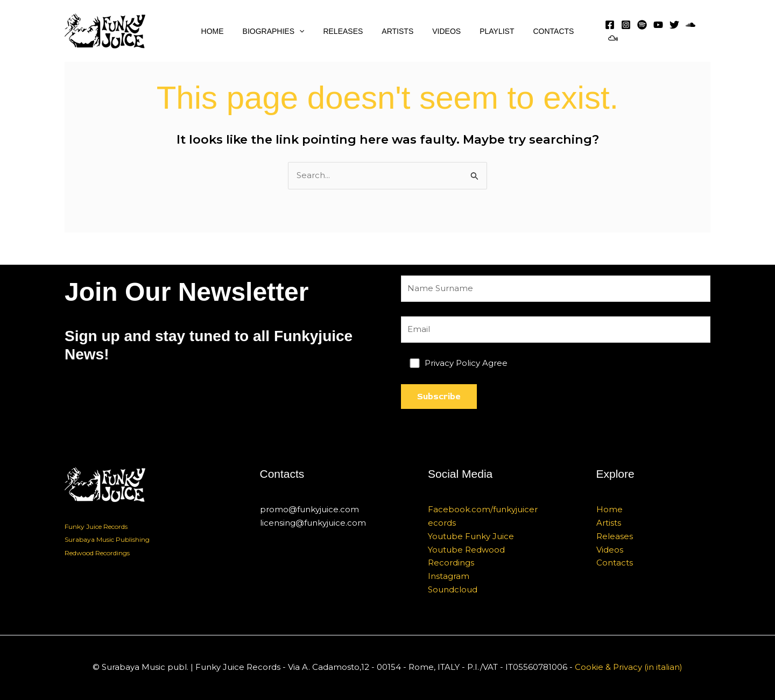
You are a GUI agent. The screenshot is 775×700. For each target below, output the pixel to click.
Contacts (542, 31)
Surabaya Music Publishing (107, 540)
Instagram (449, 576)
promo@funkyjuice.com (309, 509)
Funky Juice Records (96, 526)
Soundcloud (453, 589)
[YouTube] (657, 31)
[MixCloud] (706, 31)
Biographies (281, 31)
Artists (397, 31)
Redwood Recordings (97, 553)
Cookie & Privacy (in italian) (629, 667)
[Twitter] (673, 31)
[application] (307, 31)
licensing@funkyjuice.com (313, 523)
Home (224, 31)
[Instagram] (625, 31)
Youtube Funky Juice (471, 536)
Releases (347, 31)
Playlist (489, 31)
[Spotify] (641, 31)
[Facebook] (609, 31)
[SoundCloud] (689, 31)
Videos (443, 31)
